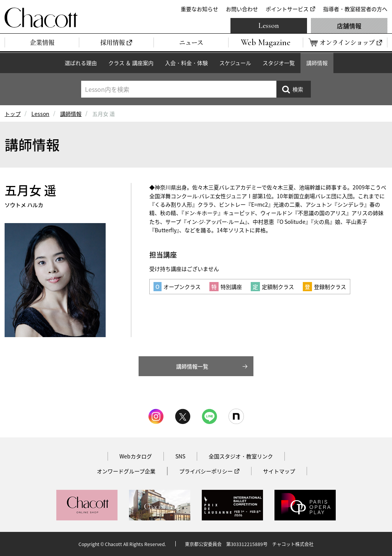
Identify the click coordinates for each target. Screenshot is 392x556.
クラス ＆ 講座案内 (131, 63)
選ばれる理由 (81, 63)
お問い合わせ (242, 9)
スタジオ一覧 (279, 63)
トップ (13, 114)
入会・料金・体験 (186, 63)
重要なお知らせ (199, 9)
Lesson (269, 26)
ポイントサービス (287, 9)
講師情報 (317, 63)
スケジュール (235, 63)
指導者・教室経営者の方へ (355, 9)
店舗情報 (349, 26)
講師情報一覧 (192, 366)
